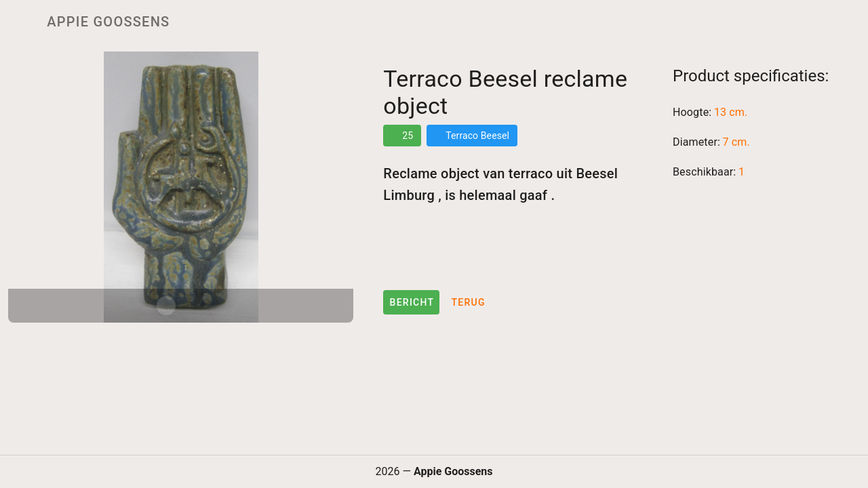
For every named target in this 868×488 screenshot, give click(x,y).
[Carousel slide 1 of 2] (166, 306)
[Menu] (19, 22)
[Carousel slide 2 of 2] (196, 306)
